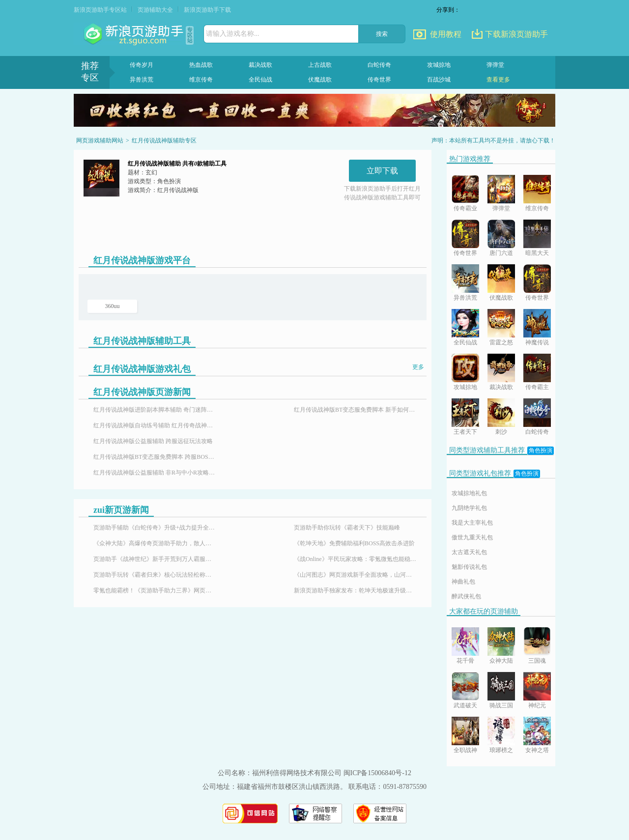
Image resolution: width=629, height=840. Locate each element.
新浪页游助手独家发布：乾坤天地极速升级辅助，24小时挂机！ (355, 590)
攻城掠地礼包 (469, 493)
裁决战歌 (260, 65)
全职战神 (465, 750)
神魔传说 (537, 342)
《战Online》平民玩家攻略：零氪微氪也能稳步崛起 (355, 559)
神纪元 (537, 705)
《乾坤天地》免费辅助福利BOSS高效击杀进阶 (354, 543)
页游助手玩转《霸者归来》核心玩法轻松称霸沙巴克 (155, 575)
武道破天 (465, 705)
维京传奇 (201, 80)
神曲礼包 (463, 582)
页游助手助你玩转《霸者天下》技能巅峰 (347, 528)
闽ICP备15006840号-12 (377, 773)
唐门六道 (501, 253)
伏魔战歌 (320, 80)
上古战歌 (320, 65)
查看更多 (498, 80)
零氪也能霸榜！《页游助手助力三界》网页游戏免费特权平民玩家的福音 (155, 590)
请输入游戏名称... (233, 34)
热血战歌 (201, 65)
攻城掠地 (439, 65)
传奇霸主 (537, 387)
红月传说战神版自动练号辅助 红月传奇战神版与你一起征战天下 (155, 425)
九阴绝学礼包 (469, 508)
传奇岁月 (142, 65)
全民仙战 (260, 80)
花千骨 (465, 661)
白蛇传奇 (379, 65)
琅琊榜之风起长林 (501, 751)
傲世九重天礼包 (472, 537)
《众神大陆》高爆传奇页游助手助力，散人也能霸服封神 (155, 543)
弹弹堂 (495, 65)
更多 (418, 367)
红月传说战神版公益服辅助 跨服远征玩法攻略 (153, 441)
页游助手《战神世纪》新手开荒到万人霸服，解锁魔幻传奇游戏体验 (155, 559)
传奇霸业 (465, 208)
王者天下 (465, 432)
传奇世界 (379, 80)
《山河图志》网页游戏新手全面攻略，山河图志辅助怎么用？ (355, 575)
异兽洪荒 (142, 80)
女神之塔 (537, 750)
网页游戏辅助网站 (100, 140)
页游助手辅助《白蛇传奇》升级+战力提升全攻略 (155, 528)
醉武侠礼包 (466, 596)
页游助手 (135, 34)
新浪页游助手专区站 (100, 10)
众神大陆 (501, 661)
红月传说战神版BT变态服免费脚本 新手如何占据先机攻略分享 (355, 410)
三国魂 (537, 661)
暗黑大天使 (537, 254)
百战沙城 (439, 80)
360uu (113, 306)
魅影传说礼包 (469, 567)
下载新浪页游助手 (516, 34)
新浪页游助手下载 (207, 10)
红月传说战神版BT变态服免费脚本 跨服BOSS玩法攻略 (155, 457)
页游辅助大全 (155, 10)
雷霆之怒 (501, 342)
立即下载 (382, 171)
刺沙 (501, 432)
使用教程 (446, 34)
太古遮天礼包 (469, 552)
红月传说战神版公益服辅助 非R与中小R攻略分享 (155, 473)
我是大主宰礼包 (472, 523)
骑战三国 (501, 705)
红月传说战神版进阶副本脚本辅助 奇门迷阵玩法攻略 (155, 410)
